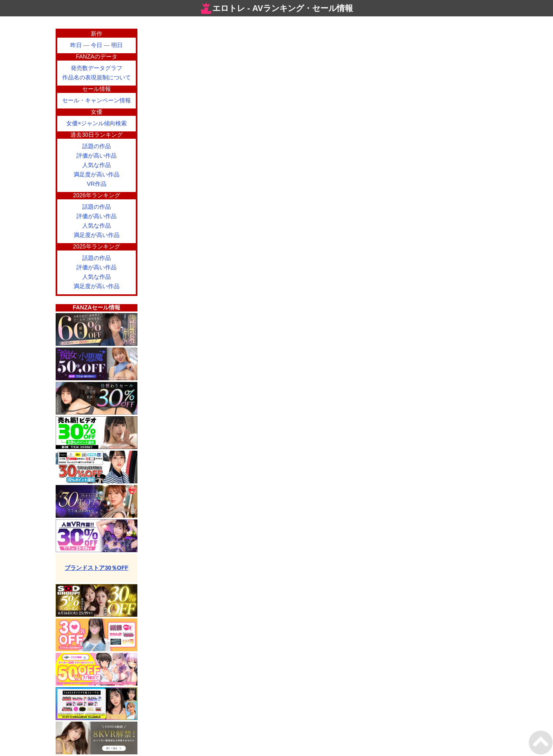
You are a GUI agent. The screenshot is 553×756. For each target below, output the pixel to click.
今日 (97, 45)
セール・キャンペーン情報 (97, 100)
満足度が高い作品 (97, 174)
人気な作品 (97, 165)
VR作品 (96, 184)
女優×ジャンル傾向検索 (97, 123)
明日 (117, 45)
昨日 (76, 45)
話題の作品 (97, 146)
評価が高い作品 (97, 156)
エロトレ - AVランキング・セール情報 (276, 8)
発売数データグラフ (97, 68)
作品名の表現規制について (97, 77)
